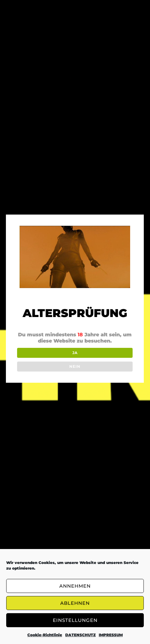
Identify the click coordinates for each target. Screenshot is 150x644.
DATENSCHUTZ (80, 635)
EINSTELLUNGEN (75, 620)
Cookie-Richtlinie (45, 635)
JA (74, 353)
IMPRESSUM (111, 635)
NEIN (75, 366)
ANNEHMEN (75, 586)
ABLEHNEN (75, 603)
